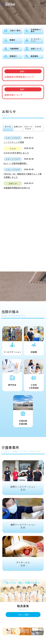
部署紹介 (13, 56)
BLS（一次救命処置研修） (16, 163)
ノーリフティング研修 (14, 142)
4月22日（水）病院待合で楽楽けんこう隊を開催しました (23, 175)
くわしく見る (23, 615)
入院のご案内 (15, 30)
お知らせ (18, 127)
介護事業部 (14, 49)
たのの (38, 127)
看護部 (12, 40)
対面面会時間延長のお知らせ (17, 188)
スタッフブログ (28, 128)
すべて (8, 127)
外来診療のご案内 (36, 30)
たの (23, 476)
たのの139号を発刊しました (16, 153)
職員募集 (34, 56)
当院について (36, 49)
